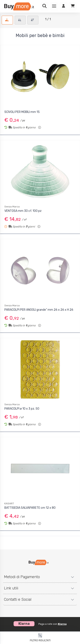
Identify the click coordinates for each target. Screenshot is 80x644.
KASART (9, 503)
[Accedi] (63, 6)
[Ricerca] (44, 6)
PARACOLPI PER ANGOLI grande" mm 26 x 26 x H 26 (39, 310)
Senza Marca (12, 207)
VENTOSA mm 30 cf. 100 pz (23, 211)
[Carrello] (73, 6)
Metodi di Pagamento (22, 577)
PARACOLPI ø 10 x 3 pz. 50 (22, 409)
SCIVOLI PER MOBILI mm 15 (22, 112)
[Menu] (54, 6)
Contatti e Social (18, 599)
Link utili (11, 588)
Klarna (62, 624)
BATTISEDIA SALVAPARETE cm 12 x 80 (30, 508)
